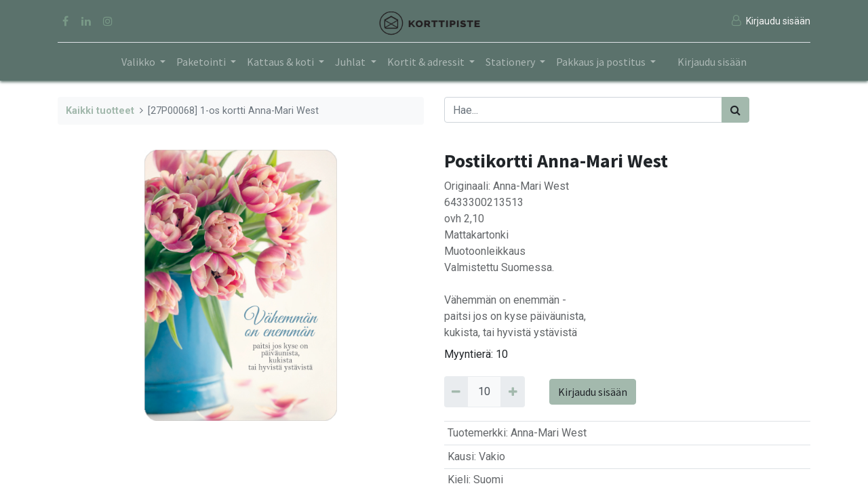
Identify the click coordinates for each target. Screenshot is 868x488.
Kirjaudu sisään (712, 62)
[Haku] (735, 110)
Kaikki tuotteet (100, 111)
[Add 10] (512, 392)
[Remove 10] (456, 392)
